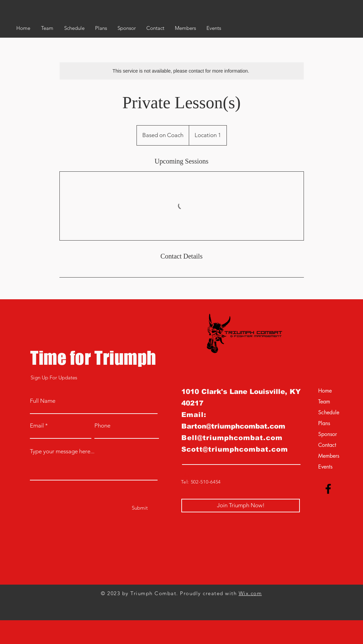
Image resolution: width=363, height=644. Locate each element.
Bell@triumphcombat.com (232, 438)
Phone (102, 426)
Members (329, 456)
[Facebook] (328, 489)
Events (325, 467)
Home (325, 391)
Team (324, 402)
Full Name (43, 401)
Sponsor (328, 434)
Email (37, 426)
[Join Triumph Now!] (241, 506)
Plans (324, 423)
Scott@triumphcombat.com (235, 449)
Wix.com (250, 593)
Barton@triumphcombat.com (233, 426)
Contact (327, 445)
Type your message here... (62, 451)
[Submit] (140, 508)
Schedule (329, 412)
